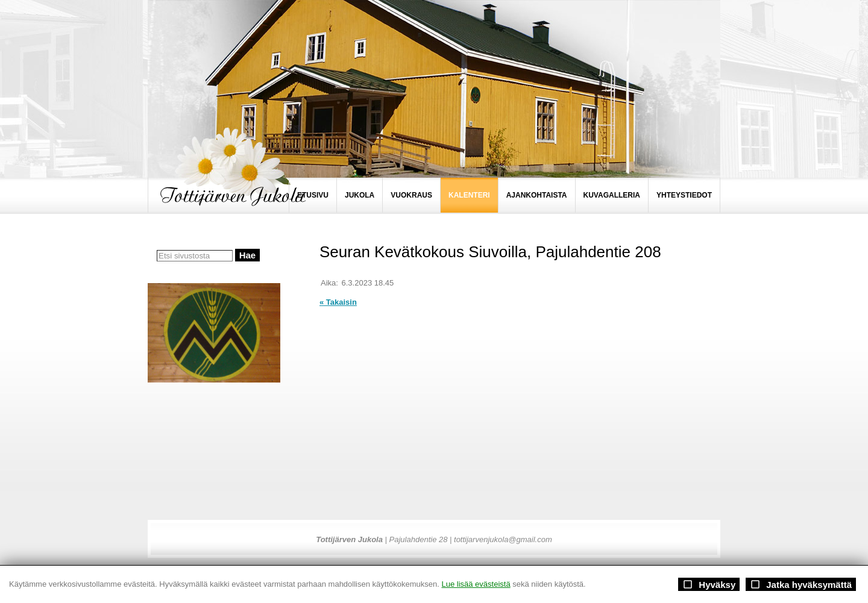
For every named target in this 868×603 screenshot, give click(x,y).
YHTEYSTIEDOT (684, 195)
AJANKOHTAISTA (537, 195)
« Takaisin (338, 302)
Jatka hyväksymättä (801, 584)
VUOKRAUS (411, 195)
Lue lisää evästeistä (476, 584)
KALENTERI (469, 195)
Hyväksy (709, 584)
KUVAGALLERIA (612, 195)
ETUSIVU (313, 195)
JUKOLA (360, 195)
